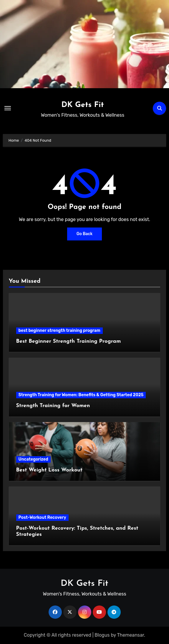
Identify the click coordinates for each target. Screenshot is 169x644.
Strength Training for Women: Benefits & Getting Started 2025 (81, 395)
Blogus (102, 635)
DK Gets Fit (83, 105)
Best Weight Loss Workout (49, 470)
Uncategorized (33, 459)
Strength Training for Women (53, 406)
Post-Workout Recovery (42, 517)
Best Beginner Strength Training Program (69, 341)
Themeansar (131, 635)
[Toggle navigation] (8, 108)
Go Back (85, 234)
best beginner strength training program (59, 331)
